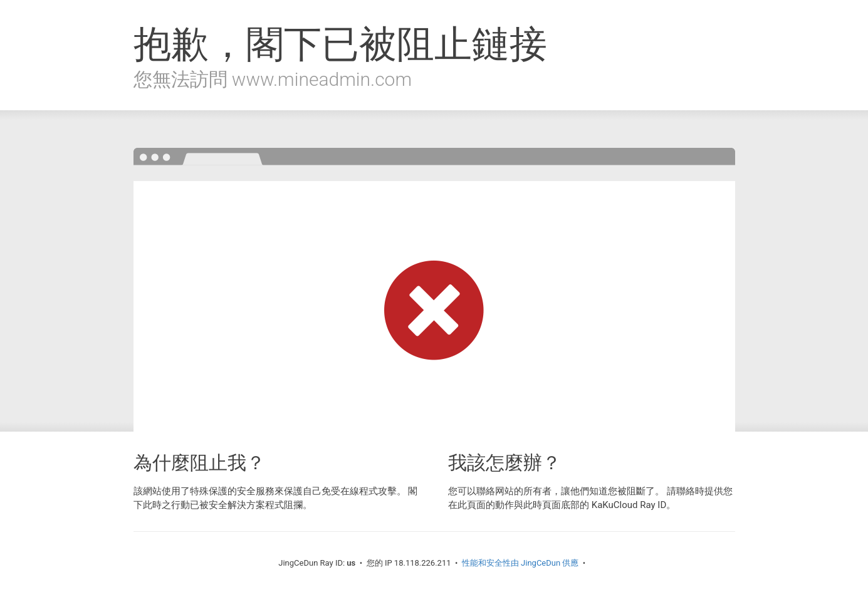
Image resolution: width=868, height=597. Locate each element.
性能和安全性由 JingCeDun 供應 (520, 563)
